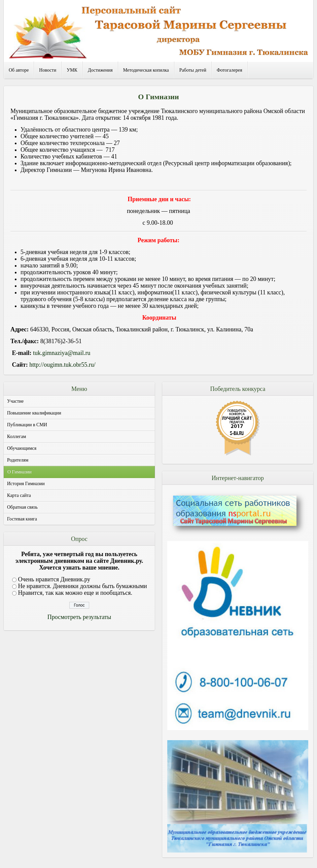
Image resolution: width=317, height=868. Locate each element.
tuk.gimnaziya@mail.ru (62, 353)
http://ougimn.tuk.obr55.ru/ (62, 365)
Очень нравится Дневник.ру (54, 579)
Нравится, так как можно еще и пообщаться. (75, 593)
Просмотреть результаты (79, 617)
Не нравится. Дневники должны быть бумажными (83, 586)
